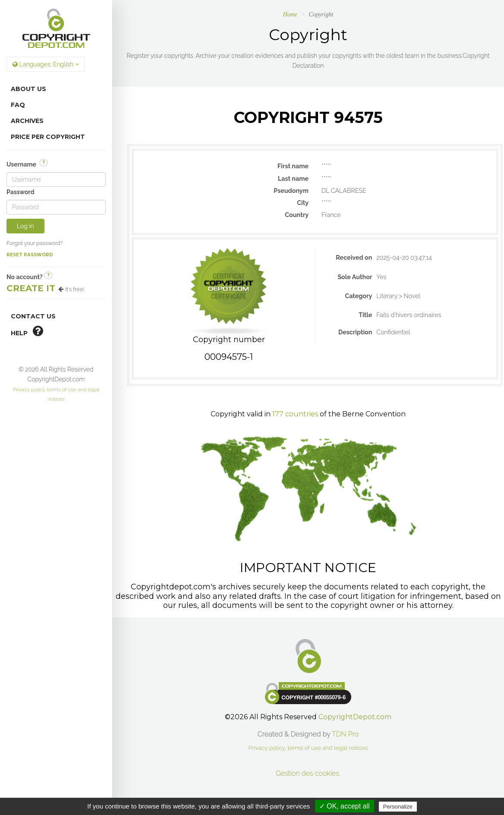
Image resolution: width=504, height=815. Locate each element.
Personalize (398, 807)
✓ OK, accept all (345, 806)
